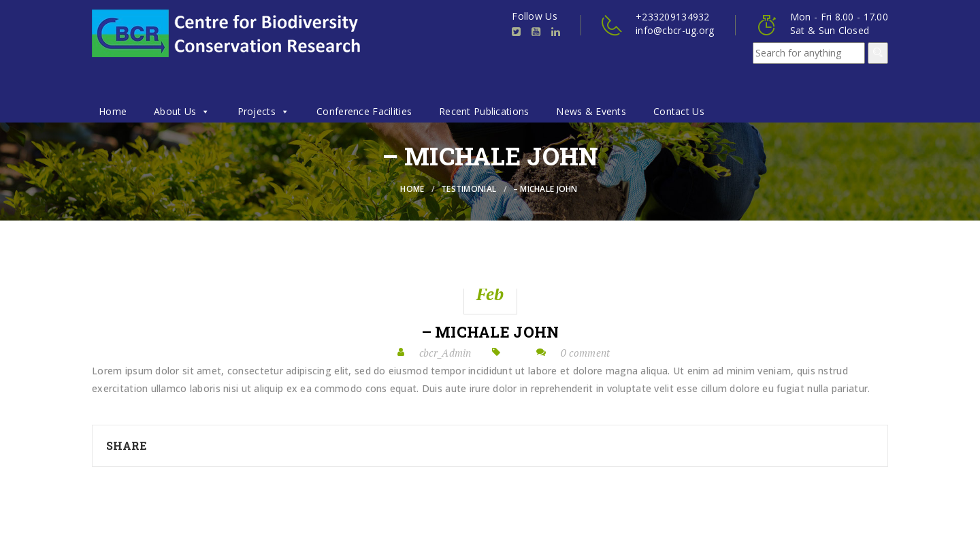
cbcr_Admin (445, 353)
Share (126, 445)
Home (113, 111)
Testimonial (469, 189)
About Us (182, 111)
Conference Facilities (364, 111)
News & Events (591, 111)
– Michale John (490, 332)
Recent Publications (484, 111)
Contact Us (679, 111)
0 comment (586, 353)
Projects (264, 111)
